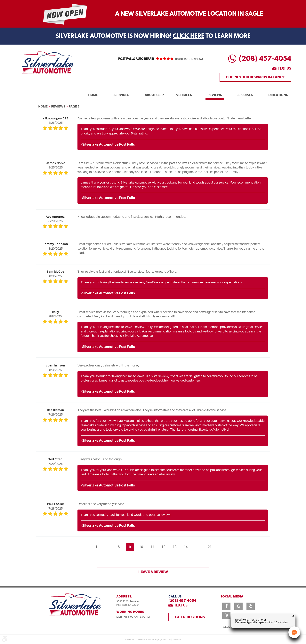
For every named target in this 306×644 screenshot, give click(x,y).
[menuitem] (93, 94)
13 (175, 547)
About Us (153, 95)
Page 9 (74, 107)
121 (209, 547)
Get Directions (190, 617)
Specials (245, 95)
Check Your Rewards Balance (255, 77)
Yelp (251, 606)
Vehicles (184, 95)
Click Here (189, 37)
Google (238, 606)
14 (186, 547)
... (108, 547)
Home (93, 95)
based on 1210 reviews (189, 59)
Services (121, 95)
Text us (285, 69)
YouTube (226, 615)
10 (141, 547)
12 (164, 547)
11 (152, 547)
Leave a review (153, 572)
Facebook (226, 606)
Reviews (215, 95)
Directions (278, 95)
